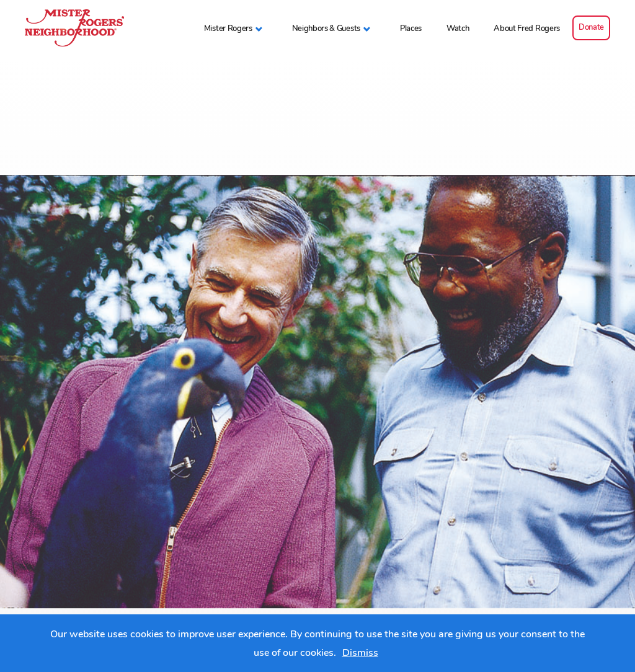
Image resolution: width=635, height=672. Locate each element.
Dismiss (360, 653)
